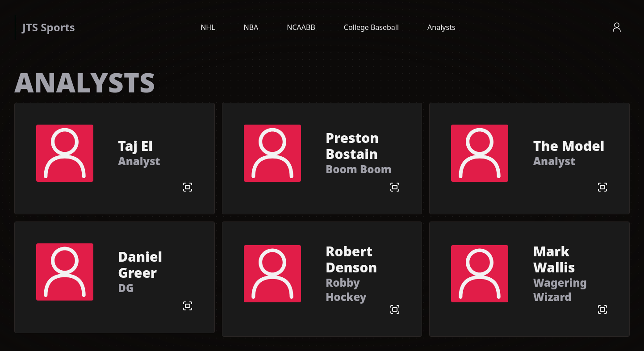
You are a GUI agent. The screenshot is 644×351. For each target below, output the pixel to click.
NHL (208, 27)
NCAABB (301, 27)
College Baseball (371, 27)
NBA (251, 27)
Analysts (441, 27)
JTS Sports (49, 27)
